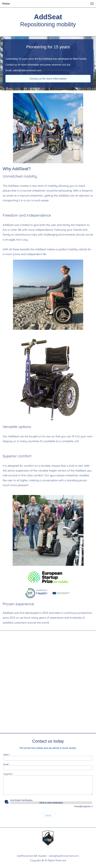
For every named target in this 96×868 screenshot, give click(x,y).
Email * (6, 764)
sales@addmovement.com (64, 856)
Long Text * (8, 774)
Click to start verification (51, 803)
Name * (7, 755)
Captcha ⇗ (83, 806)
